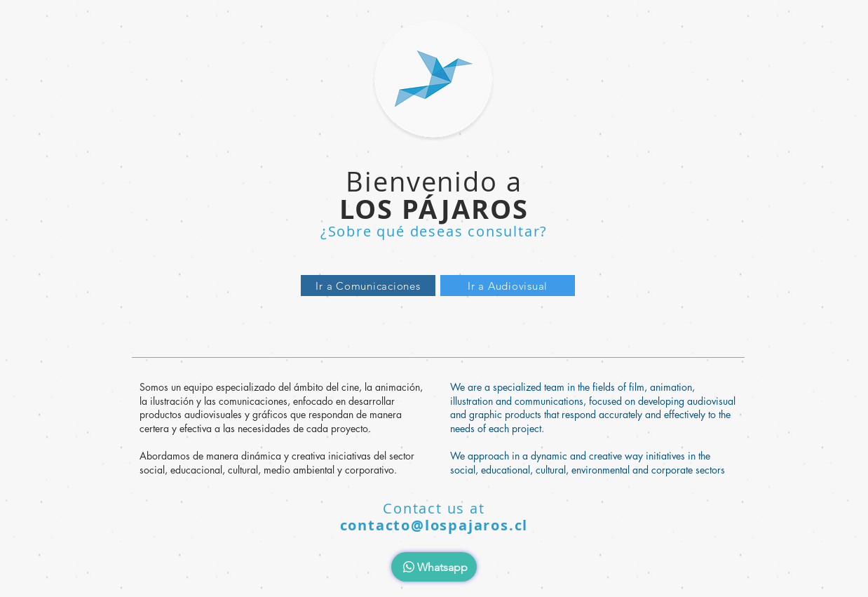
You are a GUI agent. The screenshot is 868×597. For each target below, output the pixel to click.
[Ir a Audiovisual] (508, 286)
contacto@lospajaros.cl (434, 525)
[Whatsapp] (434, 567)
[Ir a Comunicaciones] (368, 286)
